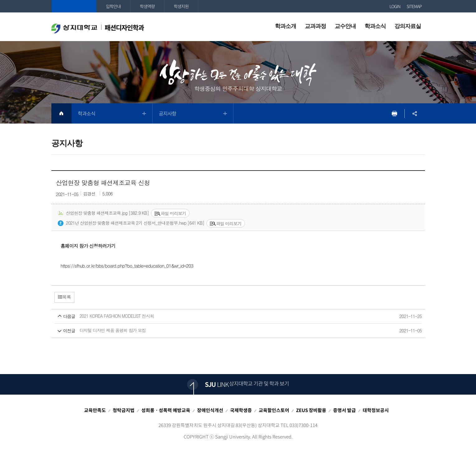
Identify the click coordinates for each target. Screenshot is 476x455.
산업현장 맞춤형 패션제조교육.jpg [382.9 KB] (103, 213)
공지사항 (167, 113)
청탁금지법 (124, 410)
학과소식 (87, 113)
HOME (61, 113)
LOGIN (395, 6)
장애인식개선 (210, 410)
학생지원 (181, 6)
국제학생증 (241, 410)
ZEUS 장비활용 (311, 410)
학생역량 (147, 6)
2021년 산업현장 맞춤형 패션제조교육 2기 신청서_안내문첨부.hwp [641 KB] (131, 223)
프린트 (395, 113)
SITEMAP (414, 6)
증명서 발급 (344, 410)
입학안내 (113, 6)
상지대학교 (74, 6)
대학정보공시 (376, 410)
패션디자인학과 (98, 28)
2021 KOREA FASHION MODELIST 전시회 (226, 316)
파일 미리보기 (170, 213)
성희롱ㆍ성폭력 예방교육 (166, 410)
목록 (64, 297)
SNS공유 (415, 113)
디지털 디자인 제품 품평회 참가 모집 (226, 331)
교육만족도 (95, 410)
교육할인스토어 (274, 410)
